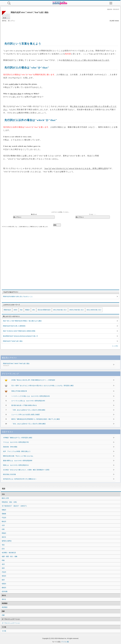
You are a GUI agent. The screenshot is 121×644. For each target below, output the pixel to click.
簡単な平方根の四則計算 (19, 391)
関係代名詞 (7, 310)
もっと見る (115, 346)
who (34, 310)
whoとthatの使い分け (60, 310)
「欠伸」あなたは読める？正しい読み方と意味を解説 (28, 410)
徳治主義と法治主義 (9, 474)
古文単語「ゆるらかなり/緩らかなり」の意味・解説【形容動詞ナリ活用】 (26, 470)
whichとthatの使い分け (77, 310)
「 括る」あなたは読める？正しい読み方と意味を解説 (28, 424)
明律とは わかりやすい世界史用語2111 (16, 465)
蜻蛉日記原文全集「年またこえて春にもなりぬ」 (19, 456)
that (21, 310)
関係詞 (27, 310)
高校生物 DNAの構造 (10, 447)
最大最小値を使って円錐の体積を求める (24, 405)
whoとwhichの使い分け (94, 310)
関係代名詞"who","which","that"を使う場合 (52, 365)
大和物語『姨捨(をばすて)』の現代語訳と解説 (18, 438)
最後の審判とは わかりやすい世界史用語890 (18, 461)
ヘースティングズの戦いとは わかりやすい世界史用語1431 (31, 396)
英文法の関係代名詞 (44, 310)
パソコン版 (65, 642)
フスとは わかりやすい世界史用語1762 (16, 442)
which (15, 310)
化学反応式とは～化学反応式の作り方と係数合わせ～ (20, 479)
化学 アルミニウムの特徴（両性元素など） (17, 451)
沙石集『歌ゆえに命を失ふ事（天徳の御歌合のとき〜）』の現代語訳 (33, 380)
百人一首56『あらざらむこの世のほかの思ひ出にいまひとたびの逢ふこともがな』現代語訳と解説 (42, 386)
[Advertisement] (60, 29)
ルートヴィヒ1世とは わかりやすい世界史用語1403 (28, 401)
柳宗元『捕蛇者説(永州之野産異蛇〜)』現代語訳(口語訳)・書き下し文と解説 (36, 419)
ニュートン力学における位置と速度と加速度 (25, 415)
